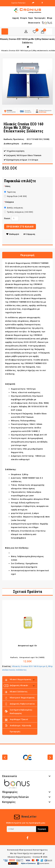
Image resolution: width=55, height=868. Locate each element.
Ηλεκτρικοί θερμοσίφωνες (22, 698)
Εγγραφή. (42, 829)
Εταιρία (24, 18)
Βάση (8, 186)
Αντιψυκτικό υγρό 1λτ (28, 646)
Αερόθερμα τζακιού (19, 719)
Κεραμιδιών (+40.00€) (15, 196)
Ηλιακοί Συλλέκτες (19, 692)
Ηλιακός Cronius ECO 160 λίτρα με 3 (29, 666)
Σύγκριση (29, 234)
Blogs (50, 18)
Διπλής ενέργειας (14, 208)
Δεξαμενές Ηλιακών (19, 685)
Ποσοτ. (8, 219)
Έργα (31, 18)
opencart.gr (39, 853)
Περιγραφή (27, 255)
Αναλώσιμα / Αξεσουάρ (21, 726)
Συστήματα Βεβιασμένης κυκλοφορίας (21, 712)
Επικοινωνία (34, 23)
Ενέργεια (10, 202)
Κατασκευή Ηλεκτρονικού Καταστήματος (27, 850)
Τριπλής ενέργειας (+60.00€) (19, 212)
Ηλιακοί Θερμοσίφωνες (21, 679)
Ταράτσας (10, 192)
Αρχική (16, 18)
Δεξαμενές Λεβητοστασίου (22, 704)
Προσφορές (40, 18)
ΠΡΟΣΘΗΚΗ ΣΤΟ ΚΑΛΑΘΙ (20, 227)
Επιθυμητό (13, 234)
